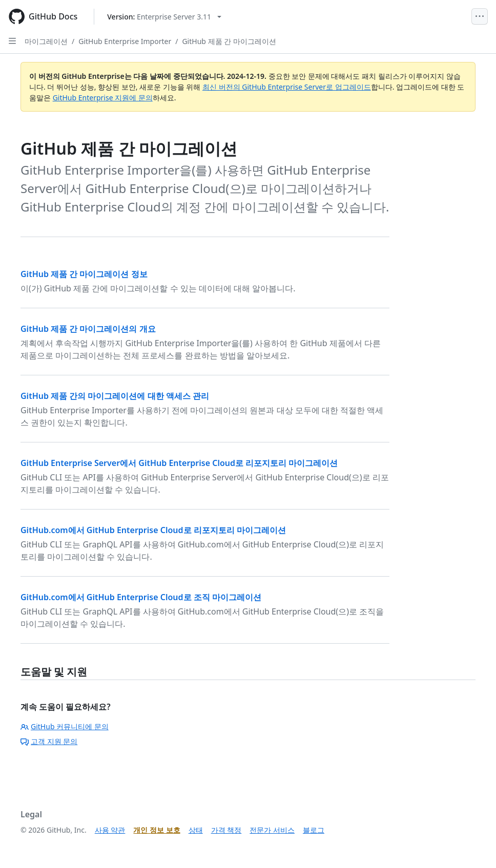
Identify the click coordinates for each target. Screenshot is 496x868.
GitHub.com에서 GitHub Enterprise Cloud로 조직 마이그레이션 (141, 597)
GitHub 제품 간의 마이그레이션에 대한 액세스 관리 (115, 396)
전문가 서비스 (272, 830)
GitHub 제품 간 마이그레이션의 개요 (88, 329)
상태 (196, 830)
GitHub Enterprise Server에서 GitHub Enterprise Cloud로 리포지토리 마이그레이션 (179, 463)
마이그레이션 (46, 41)
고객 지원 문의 (49, 741)
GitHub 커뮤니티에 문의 (65, 726)
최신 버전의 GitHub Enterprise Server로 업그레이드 (287, 87)
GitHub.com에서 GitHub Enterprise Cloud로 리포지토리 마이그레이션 (153, 530)
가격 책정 (226, 830)
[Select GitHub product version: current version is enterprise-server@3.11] (164, 17)
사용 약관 (110, 830)
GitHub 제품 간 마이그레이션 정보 (84, 274)
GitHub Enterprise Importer (125, 41)
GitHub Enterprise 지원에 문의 (103, 98)
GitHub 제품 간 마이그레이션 (229, 41)
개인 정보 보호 (157, 830)
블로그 (314, 830)
